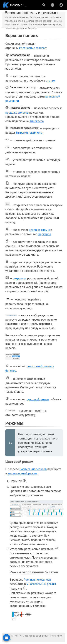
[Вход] (61, 5)
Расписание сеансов (33, 48)
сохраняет (20, 278)
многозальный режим (22, 473)
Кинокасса (37, 121)
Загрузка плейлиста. (29, 133)
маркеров (44, 234)
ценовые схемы (39, 230)
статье (50, 81)
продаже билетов (17, 113)
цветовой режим (38, 399)
